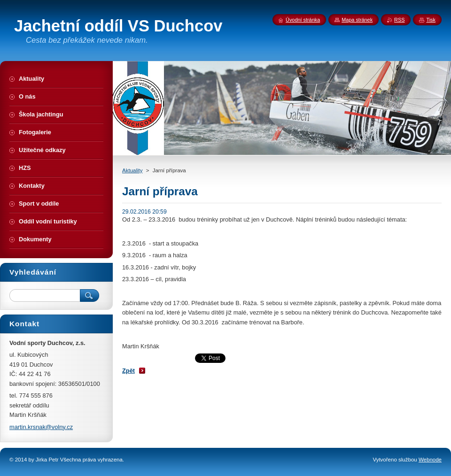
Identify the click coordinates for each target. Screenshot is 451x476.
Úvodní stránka (303, 20)
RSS (399, 20)
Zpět (128, 371)
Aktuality (132, 170)
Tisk (431, 20)
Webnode (430, 460)
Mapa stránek (357, 20)
